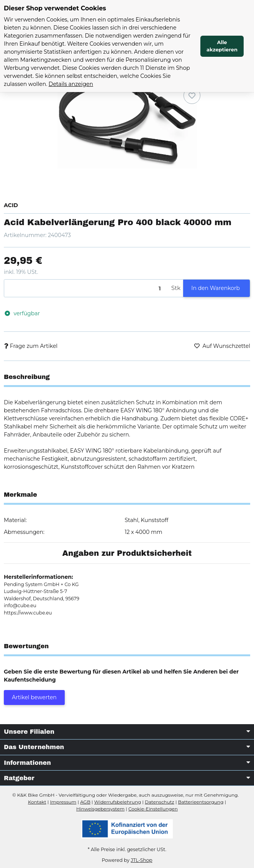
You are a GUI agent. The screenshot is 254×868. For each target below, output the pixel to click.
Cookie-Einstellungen (153, 809)
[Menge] (86, 288)
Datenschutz (160, 802)
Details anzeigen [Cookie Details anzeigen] (71, 84)
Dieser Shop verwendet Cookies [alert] (55, 8)
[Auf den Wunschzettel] (192, 96)
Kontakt (37, 802)
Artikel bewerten (34, 697)
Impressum (63, 802)
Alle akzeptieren (222, 46)
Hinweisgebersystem (100, 809)
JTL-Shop (141, 860)
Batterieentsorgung (201, 802)
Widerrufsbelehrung (118, 802)
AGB (85, 802)
